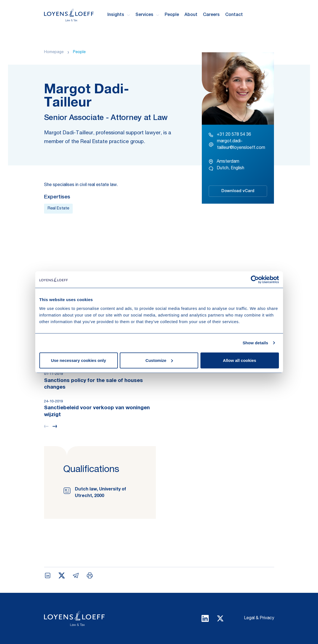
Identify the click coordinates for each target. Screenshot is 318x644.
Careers (211, 15)
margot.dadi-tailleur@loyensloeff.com (237, 145)
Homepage (54, 52)
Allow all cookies (240, 360)
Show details (255, 343)
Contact (234, 15)
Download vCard (238, 191)
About (191, 15)
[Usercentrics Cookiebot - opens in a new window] (255, 280)
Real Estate (58, 208)
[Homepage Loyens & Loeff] (69, 15)
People (172, 15)
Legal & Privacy (259, 618)
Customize (159, 360)
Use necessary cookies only (78, 360)
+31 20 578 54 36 (230, 135)
